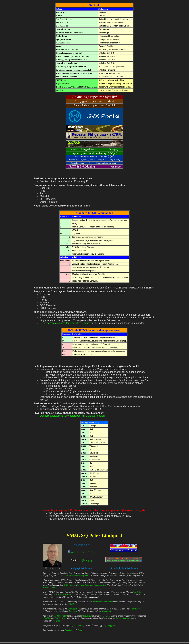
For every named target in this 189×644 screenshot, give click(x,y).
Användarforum (63, 43)
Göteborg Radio (83, 576)
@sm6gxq (87, 560)
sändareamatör (60, 616)
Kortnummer (77, 354)
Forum (59, 46)
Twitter (75, 560)
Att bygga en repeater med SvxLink (71, 60)
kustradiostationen (68, 576)
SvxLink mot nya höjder (67, 63)
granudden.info (79, 625)
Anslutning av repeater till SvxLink (71, 66)
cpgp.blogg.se (109, 625)
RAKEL (59, 595)
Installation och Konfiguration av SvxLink (74, 73)
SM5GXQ (77, 536)
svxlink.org (61, 12)
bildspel (113, 149)
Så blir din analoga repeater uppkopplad (74, 70)
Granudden (72, 609)
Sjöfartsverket (49, 588)
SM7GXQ (106, 616)
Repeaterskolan (63, 83)
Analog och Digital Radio (84, 149)
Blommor (73, 611)
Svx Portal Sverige (64, 19)
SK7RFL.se (61, 80)
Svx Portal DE (62, 26)
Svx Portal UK (62, 22)
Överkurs (60, 90)
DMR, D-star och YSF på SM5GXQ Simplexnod (77, 87)
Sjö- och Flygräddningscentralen (92, 585)
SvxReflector (62, 36)
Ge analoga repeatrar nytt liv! (69, 53)
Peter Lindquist (106, 536)
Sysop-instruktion (64, 39)
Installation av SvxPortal (67, 77)
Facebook (69, 630)
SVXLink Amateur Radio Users (70, 33)
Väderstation (107, 611)
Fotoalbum (135, 609)
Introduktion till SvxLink (67, 50)
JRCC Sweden (70, 585)
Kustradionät (69, 595)
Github (59, 16)
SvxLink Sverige (63, 29)
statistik (137, 592)
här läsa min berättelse (103, 602)
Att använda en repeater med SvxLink (73, 56)
